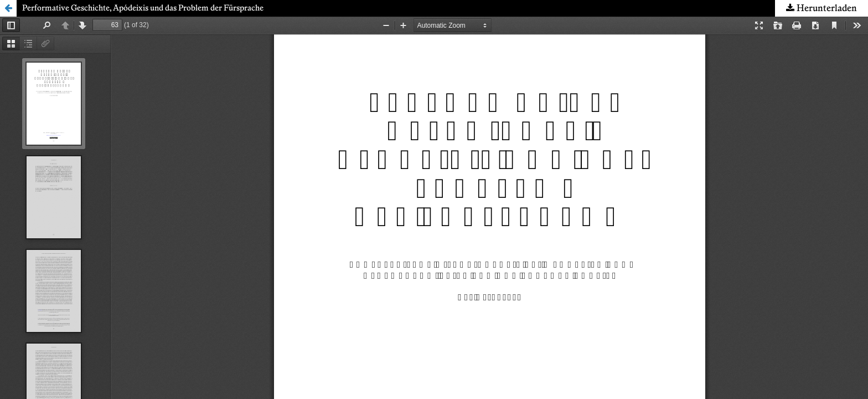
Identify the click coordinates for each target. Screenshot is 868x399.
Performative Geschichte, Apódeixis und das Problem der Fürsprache (143, 8)
